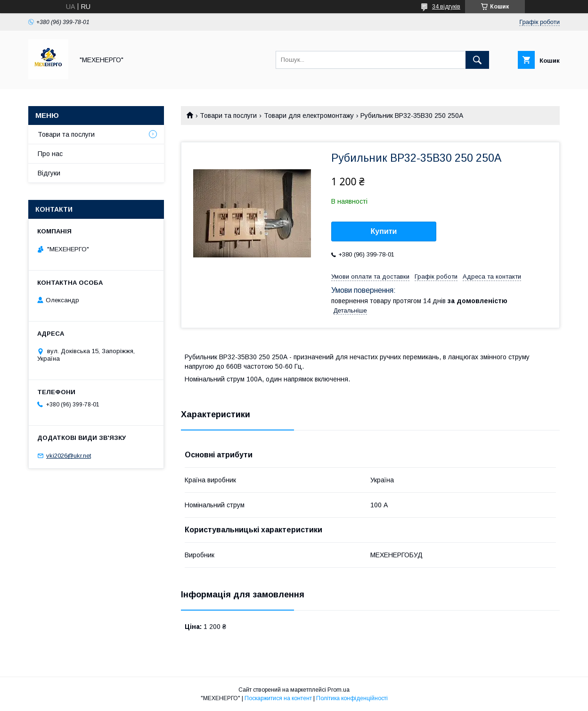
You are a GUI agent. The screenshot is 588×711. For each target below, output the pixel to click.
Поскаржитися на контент (278, 698)
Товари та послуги (228, 116)
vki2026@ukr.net (69, 456)
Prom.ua (339, 690)
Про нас (50, 154)
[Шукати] (477, 60)
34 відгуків (446, 7)
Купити (384, 231)
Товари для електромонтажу (309, 116)
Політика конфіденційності (352, 698)
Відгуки (49, 173)
